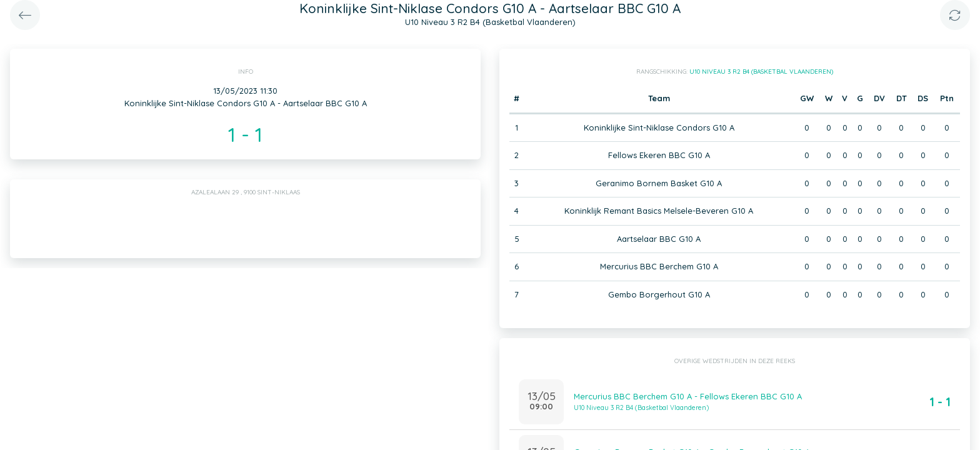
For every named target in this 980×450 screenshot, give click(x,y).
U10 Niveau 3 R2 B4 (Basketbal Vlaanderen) (761, 72)
